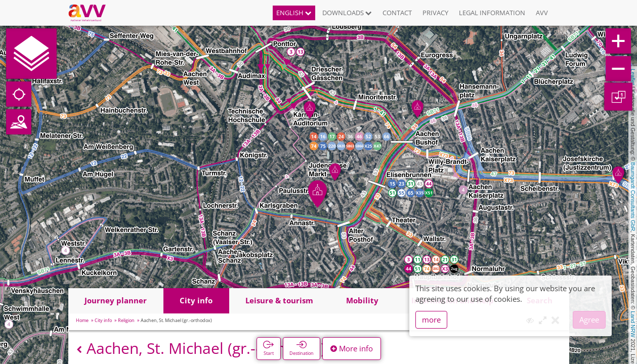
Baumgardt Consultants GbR (633, 197)
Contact (397, 13)
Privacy (435, 13)
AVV (542, 13)
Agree (589, 320)
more (431, 320)
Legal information (492, 13)
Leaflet (633, 77)
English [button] (294, 13)
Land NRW (633, 324)
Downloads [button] (347, 13)
